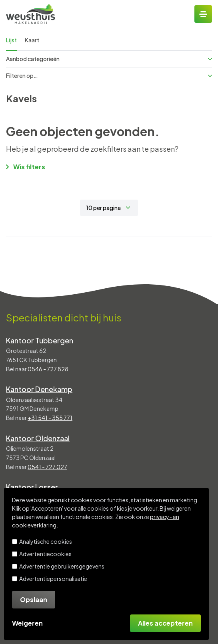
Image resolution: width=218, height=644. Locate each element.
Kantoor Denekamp (39, 389)
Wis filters (26, 167)
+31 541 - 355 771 (50, 418)
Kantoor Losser (32, 487)
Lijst (11, 40)
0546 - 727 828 (48, 369)
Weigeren (27, 623)
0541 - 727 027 (47, 467)
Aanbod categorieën (109, 59)
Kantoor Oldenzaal (38, 438)
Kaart (32, 40)
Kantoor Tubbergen (40, 340)
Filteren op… (109, 75)
